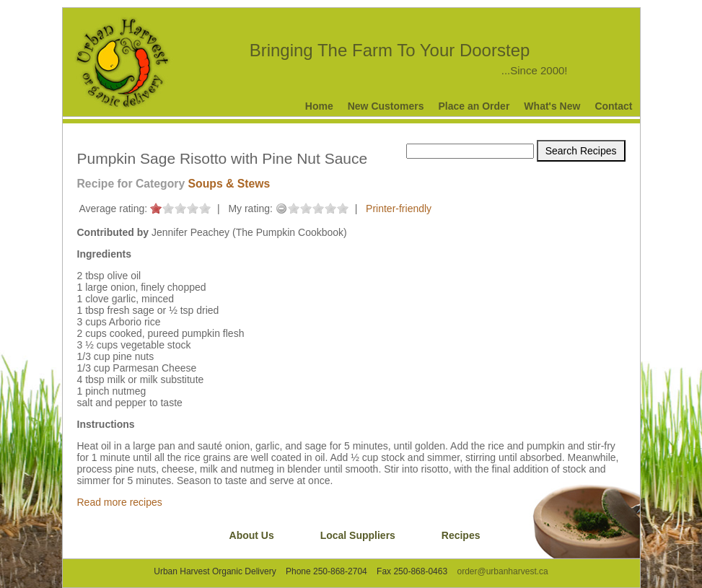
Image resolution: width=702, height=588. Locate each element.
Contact (613, 106)
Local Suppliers (358, 535)
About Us (252, 535)
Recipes (461, 535)
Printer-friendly (399, 209)
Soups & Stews (229, 184)
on (156, 208)
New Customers (386, 106)
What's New (552, 106)
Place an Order (474, 106)
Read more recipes (120, 502)
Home (319, 106)
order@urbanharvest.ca (502, 571)
